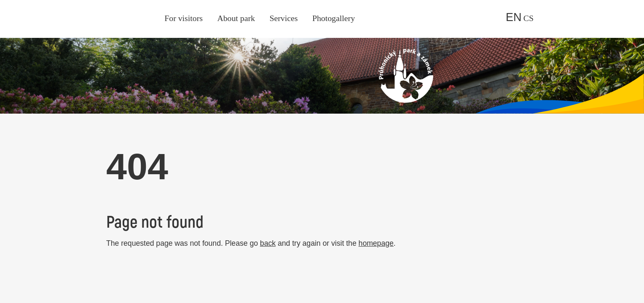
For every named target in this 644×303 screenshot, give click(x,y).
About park (236, 18)
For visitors (184, 18)
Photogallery (334, 18)
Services (283, 18)
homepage (376, 243)
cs (529, 18)
